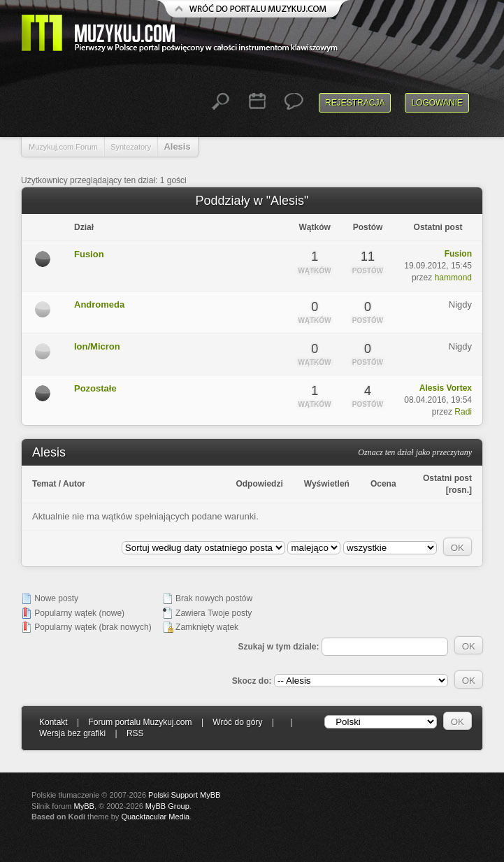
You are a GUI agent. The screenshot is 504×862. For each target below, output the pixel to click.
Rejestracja (355, 103)
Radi (463, 412)
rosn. (459, 490)
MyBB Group (167, 806)
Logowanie (437, 103)
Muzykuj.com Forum (63, 147)
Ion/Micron (97, 346)
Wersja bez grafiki (72, 733)
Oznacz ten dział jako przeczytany (415, 452)
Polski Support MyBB (184, 795)
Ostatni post (447, 478)
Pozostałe (95, 388)
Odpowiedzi (259, 484)
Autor (74, 484)
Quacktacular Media (155, 817)
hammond (453, 278)
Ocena (383, 484)
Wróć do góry (237, 722)
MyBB (84, 806)
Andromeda (99, 304)
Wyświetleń (327, 484)
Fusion (89, 254)
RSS (135, 733)
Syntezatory (131, 147)
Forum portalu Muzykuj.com (141, 722)
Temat (44, 484)
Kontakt (53, 722)
